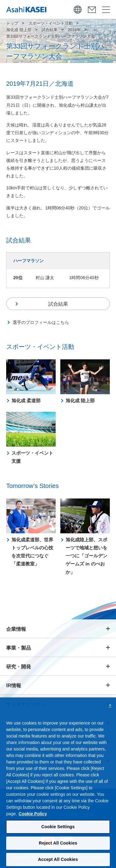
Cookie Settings (58, 833)
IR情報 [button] (14, 686)
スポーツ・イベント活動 (51, 23)
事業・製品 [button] (19, 648)
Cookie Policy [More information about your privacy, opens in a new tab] (33, 820)
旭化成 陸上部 (19, 30)
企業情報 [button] (16, 629)
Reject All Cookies (58, 849)
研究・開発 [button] (19, 667)
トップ (12, 23)
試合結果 (49, 30)
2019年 (74, 30)
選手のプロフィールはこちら (41, 322)
